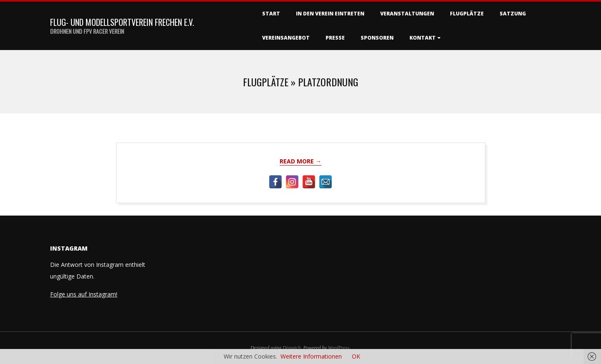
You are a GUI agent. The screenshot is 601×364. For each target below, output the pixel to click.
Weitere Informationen (311, 356)
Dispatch (292, 348)
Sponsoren (377, 38)
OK (356, 356)
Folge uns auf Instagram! (84, 294)
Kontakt (423, 38)
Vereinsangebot (286, 38)
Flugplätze (467, 14)
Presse (335, 38)
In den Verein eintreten (330, 14)
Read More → (300, 161)
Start (271, 14)
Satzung (513, 14)
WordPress (339, 348)
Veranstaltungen (407, 14)
